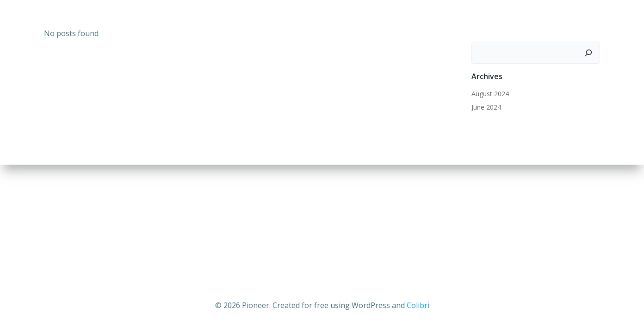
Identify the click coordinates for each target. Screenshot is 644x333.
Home (458, 21)
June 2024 (486, 107)
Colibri (418, 305)
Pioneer (584, 21)
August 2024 (490, 94)
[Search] (588, 53)
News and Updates (519, 21)
